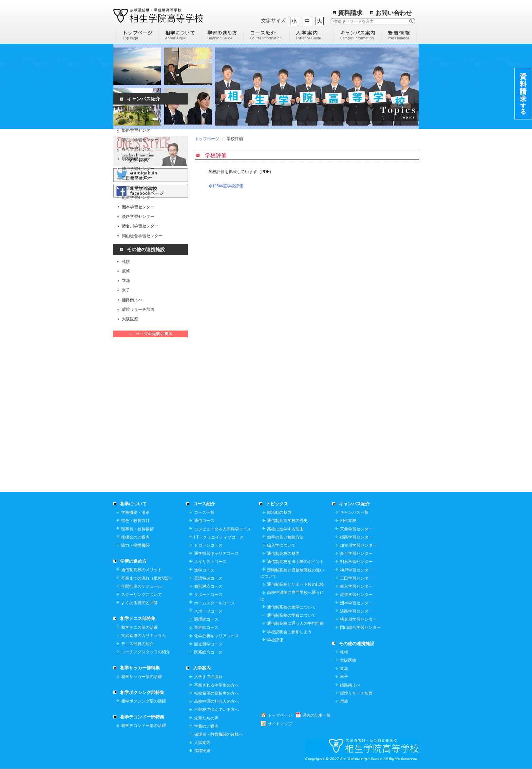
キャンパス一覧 (354, 405)
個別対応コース (208, 479)
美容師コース (206, 520)
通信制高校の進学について (291, 500)
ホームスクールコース (214, 495)
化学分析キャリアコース (216, 528)
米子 (126, 295)
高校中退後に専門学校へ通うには (292, 488)
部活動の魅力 (279, 405)
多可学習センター (138, 154)
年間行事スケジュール (141, 479)
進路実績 (202, 643)
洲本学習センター (138, 211)
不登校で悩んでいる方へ (216, 602)
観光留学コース (208, 537)
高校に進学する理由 (285, 421)
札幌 (126, 266)
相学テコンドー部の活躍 (144, 618)
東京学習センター (138, 192)
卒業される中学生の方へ (216, 578)
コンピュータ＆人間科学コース (223, 421)
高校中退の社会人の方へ (216, 594)
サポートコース (208, 487)
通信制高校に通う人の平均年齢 (296, 516)
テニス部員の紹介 (137, 536)
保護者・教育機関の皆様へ (218, 627)
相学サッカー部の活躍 (141, 569)
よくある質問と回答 (139, 495)
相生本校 (130, 116)
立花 (126, 285)
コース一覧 (204, 405)
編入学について (281, 438)
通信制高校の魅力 (283, 446)
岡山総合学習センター (142, 240)
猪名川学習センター (140, 231)
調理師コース (206, 512)
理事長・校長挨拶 (137, 421)
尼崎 (126, 276)
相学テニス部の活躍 (139, 520)
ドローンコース (208, 438)
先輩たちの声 (206, 611)
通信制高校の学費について (291, 508)
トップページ (207, 139)
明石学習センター (138, 164)
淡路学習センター (138, 221)
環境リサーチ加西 (138, 314)
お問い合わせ (394, 13)
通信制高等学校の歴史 (287, 413)
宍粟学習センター (138, 125)
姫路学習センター (138, 135)
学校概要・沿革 (135, 405)
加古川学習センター (140, 145)
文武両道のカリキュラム (144, 528)
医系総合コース (208, 545)
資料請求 (350, 13)
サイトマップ (280, 616)
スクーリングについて (141, 487)
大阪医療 (130, 324)
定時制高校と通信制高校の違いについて (292, 466)
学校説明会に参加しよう (289, 524)
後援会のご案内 (135, 430)
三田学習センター (138, 183)
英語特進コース (208, 471)
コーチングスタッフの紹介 (146, 544)
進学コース (204, 463)
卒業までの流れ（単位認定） (148, 471)
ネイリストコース (210, 454)
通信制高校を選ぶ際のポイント (296, 454)
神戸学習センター (138, 173)
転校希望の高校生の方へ (216, 586)
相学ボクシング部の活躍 (144, 594)
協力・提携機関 (135, 438)
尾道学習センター (138, 202)
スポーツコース (208, 504)
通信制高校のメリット (141, 462)
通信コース (204, 413)
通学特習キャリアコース (216, 446)
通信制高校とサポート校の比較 (296, 477)
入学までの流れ (208, 569)
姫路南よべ (132, 304)
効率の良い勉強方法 (285, 430)
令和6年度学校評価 (226, 186)
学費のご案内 (206, 619)
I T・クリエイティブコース (219, 430)
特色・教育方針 (135, 413)
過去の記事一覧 (317, 608)
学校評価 (275, 532)
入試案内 (202, 635)
